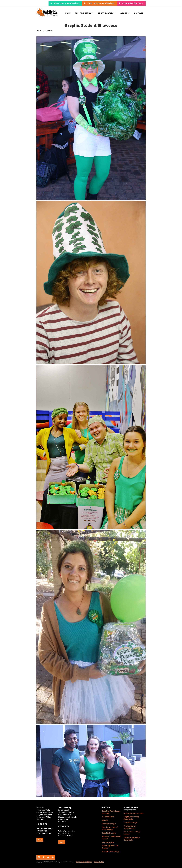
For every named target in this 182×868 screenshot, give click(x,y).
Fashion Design (109, 824)
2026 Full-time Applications (101, 3)
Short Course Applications (67, 3)
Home (68, 13)
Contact (139, 13)
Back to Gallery (45, 30)
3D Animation (108, 817)
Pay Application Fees (132, 3)
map (40, 840)
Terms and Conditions (84, 862)
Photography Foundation (130, 827)
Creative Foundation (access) (111, 812)
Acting (105, 820)
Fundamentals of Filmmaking (110, 828)
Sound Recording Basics (132, 833)
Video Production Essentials (132, 839)
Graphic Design (109, 833)
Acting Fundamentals (134, 813)
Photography (108, 842)
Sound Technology (111, 851)
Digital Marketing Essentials (132, 818)
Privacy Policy (99, 862)
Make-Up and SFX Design (110, 847)
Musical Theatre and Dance (111, 838)
